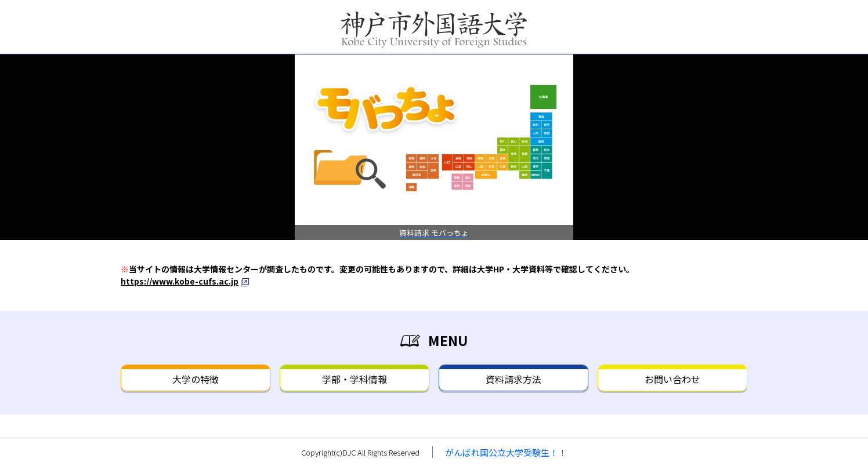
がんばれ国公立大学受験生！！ (506, 452)
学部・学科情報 (355, 379)
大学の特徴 (196, 379)
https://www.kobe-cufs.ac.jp (180, 281)
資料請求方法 (513, 379)
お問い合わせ (672, 379)
